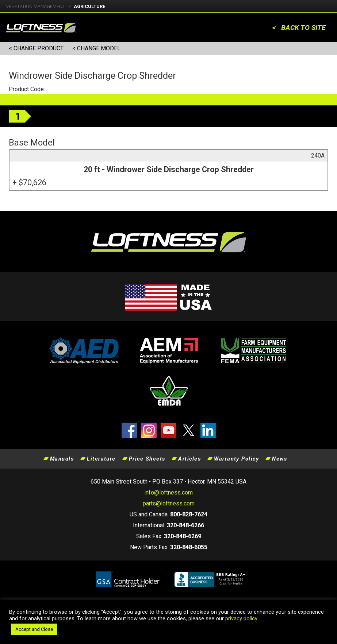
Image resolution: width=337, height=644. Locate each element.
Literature (101, 459)
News (279, 459)
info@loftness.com (168, 492)
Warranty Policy (236, 459)
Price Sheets (147, 459)
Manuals (62, 459)
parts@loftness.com (169, 503)
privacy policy (241, 618)
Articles (189, 459)
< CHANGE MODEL (96, 48)
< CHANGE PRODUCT (36, 48)
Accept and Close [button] (34, 629)
